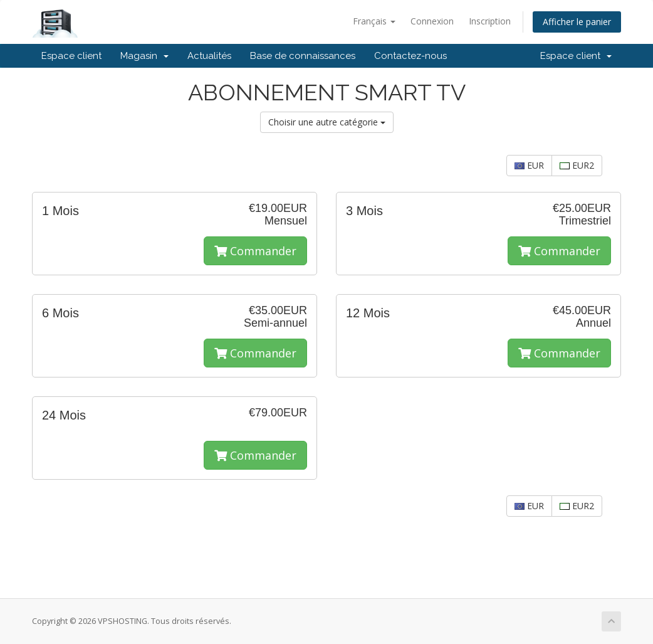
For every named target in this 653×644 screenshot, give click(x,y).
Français (374, 21)
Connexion (432, 21)
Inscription (490, 21)
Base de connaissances (303, 56)
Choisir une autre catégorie (327, 122)
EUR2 (577, 165)
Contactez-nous (410, 56)
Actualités (209, 56)
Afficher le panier (577, 22)
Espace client (71, 56)
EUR (529, 165)
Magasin (144, 56)
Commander (255, 251)
